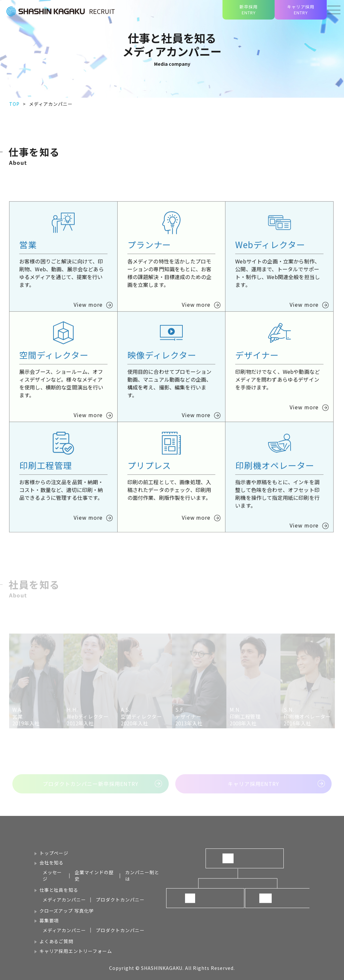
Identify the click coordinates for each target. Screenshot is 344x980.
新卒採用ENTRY (249, 10)
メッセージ (52, 875)
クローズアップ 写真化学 (67, 911)
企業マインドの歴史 (94, 875)
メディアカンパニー (64, 900)
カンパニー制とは (142, 875)
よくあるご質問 (57, 941)
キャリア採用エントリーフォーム (76, 951)
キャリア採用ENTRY (301, 10)
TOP (14, 104)
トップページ (54, 853)
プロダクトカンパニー (120, 900)
